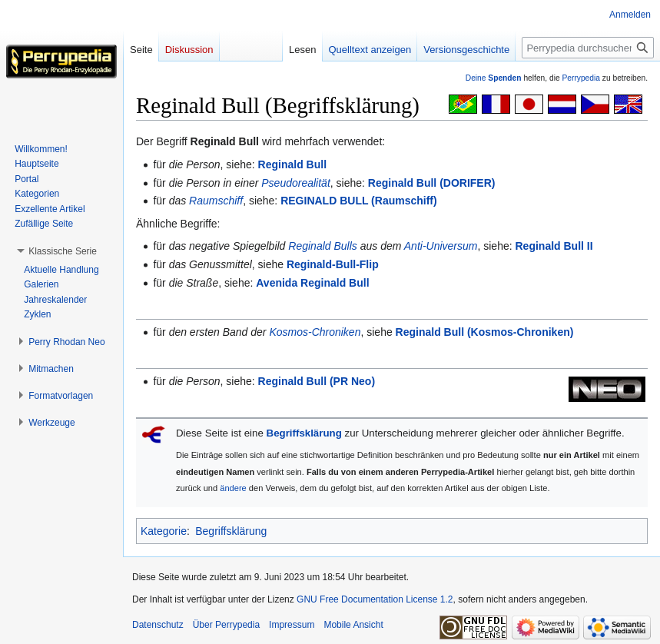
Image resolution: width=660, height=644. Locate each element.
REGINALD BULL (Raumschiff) (359, 201)
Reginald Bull (292, 164)
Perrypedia (581, 78)
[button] (63, 251)
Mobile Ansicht (353, 625)
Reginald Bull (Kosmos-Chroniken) (485, 332)
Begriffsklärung (304, 433)
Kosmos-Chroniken (315, 332)
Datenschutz (158, 625)
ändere (233, 488)
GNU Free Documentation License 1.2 (375, 599)
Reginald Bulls (323, 246)
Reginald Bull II (554, 246)
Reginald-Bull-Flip (333, 264)
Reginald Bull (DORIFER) (432, 183)
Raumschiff (216, 201)
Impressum (292, 625)
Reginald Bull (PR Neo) (317, 381)
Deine (494, 78)
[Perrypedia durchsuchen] (588, 48)
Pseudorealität (296, 183)
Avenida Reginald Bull (312, 283)
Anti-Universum (441, 246)
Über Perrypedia (226, 625)
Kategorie (164, 531)
